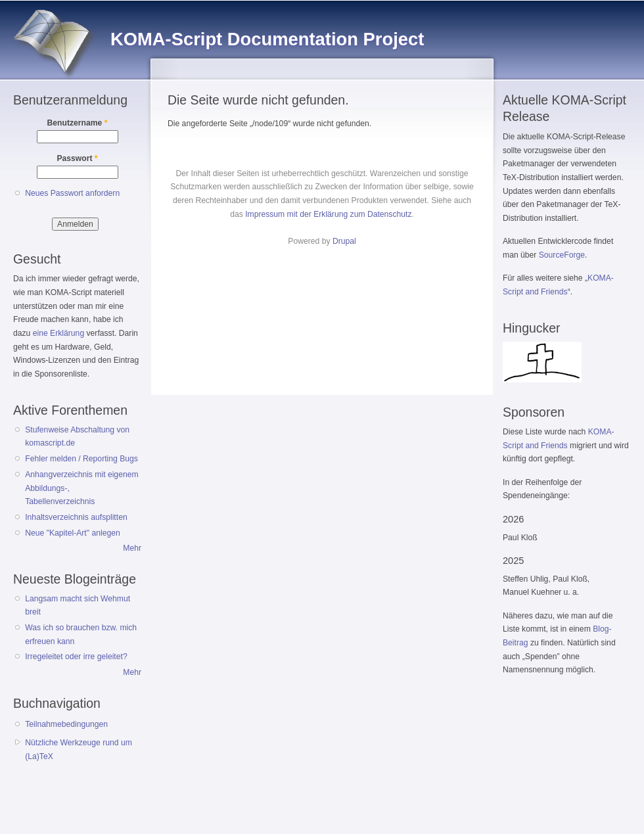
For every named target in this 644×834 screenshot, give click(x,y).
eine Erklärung (58, 333)
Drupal (344, 241)
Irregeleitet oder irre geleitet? (76, 657)
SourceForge (562, 255)
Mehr (132, 548)
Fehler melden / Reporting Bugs (81, 459)
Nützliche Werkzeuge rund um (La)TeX (79, 750)
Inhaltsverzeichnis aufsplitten (76, 517)
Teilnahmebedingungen (66, 724)
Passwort (77, 158)
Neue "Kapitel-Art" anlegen (72, 533)
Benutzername (78, 123)
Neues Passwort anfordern (72, 193)
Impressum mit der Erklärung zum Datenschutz (328, 214)
